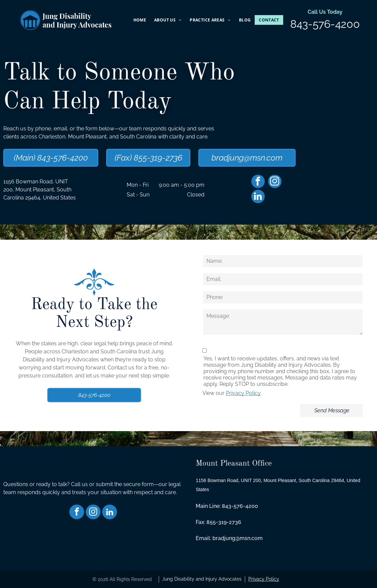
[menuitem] (140, 20)
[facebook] (258, 182)
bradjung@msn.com (238, 538)
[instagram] (275, 182)
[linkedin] (258, 197)
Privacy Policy (243, 393)
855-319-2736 (224, 522)
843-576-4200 (325, 24)
